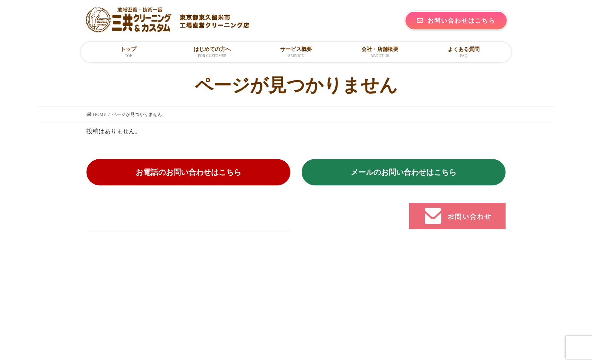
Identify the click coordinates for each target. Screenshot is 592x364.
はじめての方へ (338, 231)
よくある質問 (335, 291)
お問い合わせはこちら (456, 21)
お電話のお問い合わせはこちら (188, 172)
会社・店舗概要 (338, 276)
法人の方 (329, 261)
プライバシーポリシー (347, 305)
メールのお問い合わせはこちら (404, 172)
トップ (326, 217)
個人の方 (329, 246)
